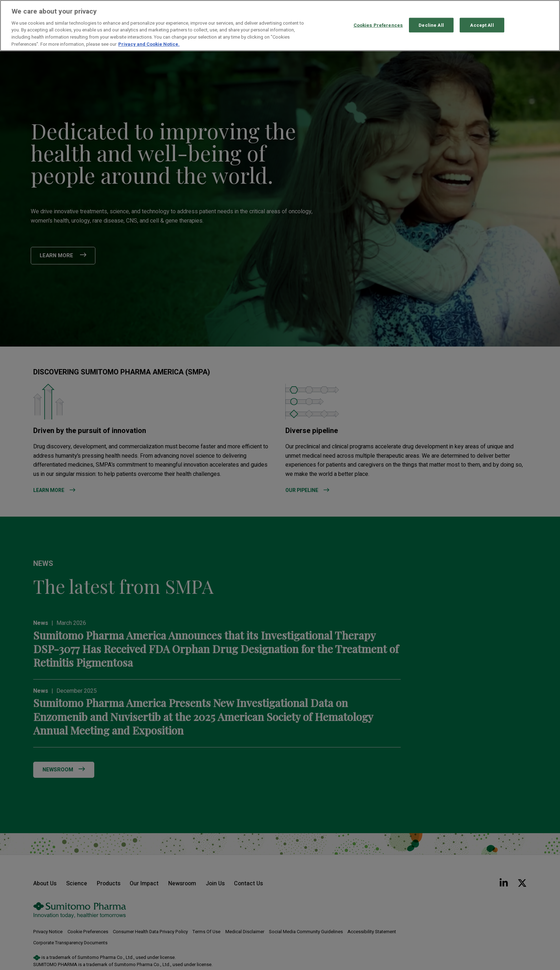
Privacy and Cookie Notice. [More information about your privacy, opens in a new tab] (149, 44)
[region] (280, 26)
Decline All (431, 25)
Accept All (482, 25)
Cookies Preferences (378, 25)
